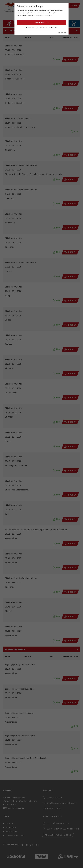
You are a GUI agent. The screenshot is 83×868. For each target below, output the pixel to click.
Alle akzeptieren (41, 23)
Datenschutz (62, 33)
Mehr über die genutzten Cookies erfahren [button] (41, 28)
